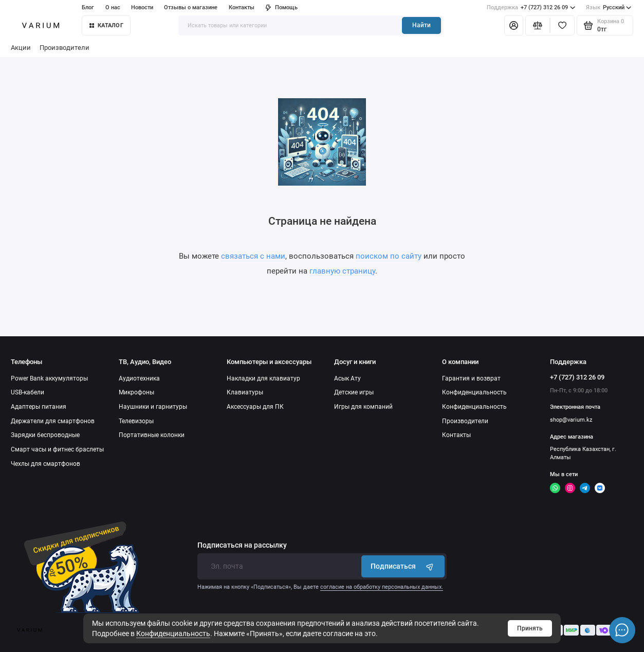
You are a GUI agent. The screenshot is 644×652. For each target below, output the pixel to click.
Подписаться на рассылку (242, 546)
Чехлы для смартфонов (45, 464)
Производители (65, 48)
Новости (142, 7)
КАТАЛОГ (106, 25)
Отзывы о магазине (191, 7)
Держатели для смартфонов (53, 421)
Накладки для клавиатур (263, 378)
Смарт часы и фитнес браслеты (57, 449)
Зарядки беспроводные (45, 435)
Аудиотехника (139, 378)
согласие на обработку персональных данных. (382, 587)
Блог (88, 7)
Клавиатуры (245, 392)
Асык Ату (347, 378)
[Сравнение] (538, 25)
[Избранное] (562, 25)
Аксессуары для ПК (255, 407)
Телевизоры (136, 421)
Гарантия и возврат (471, 378)
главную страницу (342, 271)
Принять (530, 628)
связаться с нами (253, 256)
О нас (113, 7)
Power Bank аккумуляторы (49, 378)
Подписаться (403, 566)
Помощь (281, 7)
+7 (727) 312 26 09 (531, 7)
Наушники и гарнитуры (153, 407)
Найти (421, 25)
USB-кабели (27, 392)
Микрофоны (136, 392)
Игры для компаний (363, 407)
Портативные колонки (152, 435)
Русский (609, 7)
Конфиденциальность (173, 633)
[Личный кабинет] (514, 25)
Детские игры (354, 392)
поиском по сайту (389, 256)
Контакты (242, 7)
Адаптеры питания (39, 407)
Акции (21, 48)
